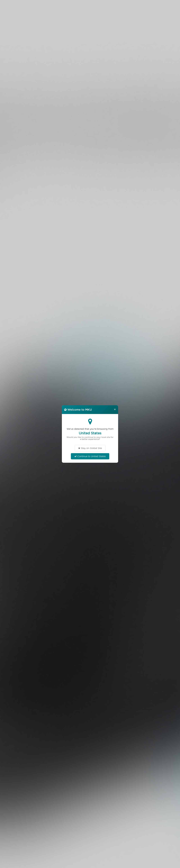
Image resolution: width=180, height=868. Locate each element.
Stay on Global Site (90, 448)
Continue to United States (90, 456)
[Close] (115, 409)
